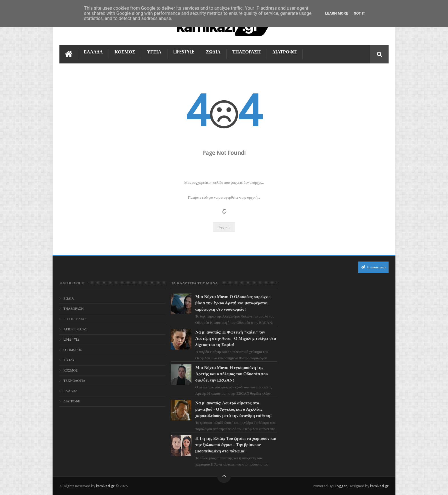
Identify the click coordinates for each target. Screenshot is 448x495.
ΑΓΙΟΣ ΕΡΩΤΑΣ (75, 329)
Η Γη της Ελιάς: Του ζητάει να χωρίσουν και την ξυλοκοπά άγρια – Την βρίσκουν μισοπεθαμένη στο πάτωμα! (236, 445)
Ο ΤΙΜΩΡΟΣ (73, 350)
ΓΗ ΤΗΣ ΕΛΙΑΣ (75, 319)
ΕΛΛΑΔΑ (93, 52)
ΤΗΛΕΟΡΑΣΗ (247, 52)
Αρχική (224, 227)
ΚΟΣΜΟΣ (125, 52)
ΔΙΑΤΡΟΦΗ (285, 52)
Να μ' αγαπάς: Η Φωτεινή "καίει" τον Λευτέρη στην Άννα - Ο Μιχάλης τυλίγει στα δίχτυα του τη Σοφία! (236, 338)
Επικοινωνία (373, 267)
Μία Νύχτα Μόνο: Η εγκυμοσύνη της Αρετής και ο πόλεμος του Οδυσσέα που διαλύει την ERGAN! (232, 374)
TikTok (69, 360)
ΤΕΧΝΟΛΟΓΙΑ (74, 381)
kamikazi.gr (105, 486)
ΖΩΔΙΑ (213, 52)
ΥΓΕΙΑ (154, 52)
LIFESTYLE (184, 52)
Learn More (337, 13)
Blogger (340, 486)
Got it (359, 13)
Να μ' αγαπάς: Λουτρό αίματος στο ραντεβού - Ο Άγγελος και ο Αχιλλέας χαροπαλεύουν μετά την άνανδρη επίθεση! (234, 409)
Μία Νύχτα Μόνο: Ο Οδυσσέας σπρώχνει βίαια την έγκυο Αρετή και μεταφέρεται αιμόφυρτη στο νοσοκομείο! (233, 303)
